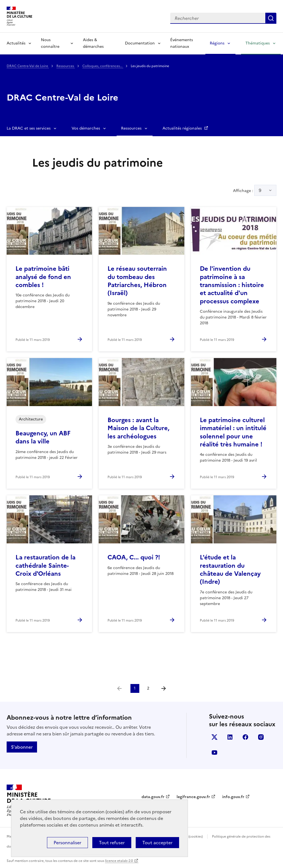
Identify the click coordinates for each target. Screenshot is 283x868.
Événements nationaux (182, 43)
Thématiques (258, 43)
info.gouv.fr (233, 797)
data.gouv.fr (153, 797)
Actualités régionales (183, 128)
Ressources (66, 66)
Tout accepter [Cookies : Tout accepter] (157, 843)
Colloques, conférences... (103, 66)
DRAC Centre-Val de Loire (28, 66)
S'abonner (22, 747)
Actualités (16, 43)
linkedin (230, 737)
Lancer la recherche (271, 18)
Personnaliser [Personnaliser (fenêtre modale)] (67, 843)
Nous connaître (50, 43)
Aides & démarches (93, 43)
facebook (245, 737)
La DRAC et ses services (29, 128)
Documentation (140, 43)
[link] (119, 688)
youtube (214, 753)
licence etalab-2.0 (119, 861)
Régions (217, 43)
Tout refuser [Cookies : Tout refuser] (112, 843)
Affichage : (255, 190)
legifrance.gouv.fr (193, 797)
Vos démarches (86, 128)
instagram (261, 737)
